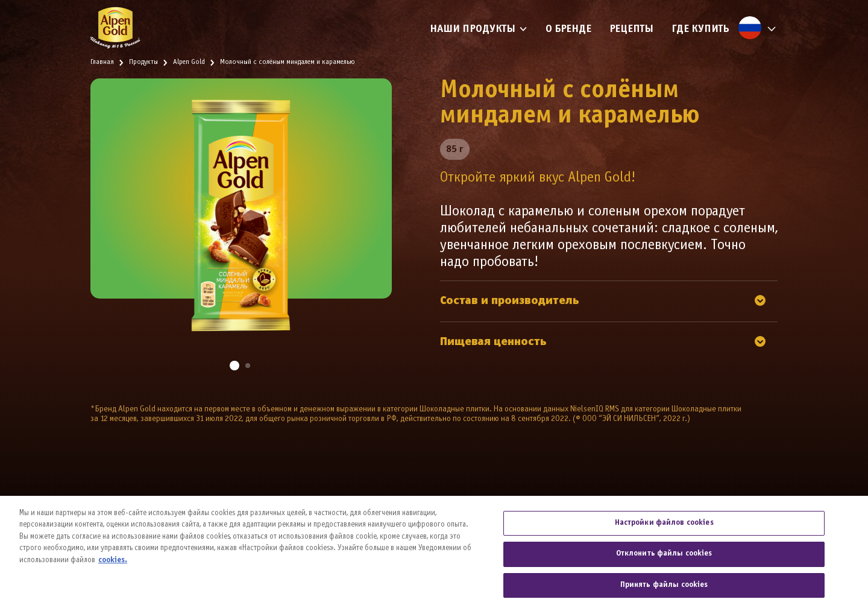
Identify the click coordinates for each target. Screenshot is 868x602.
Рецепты (631, 29)
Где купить (700, 29)
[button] (234, 366)
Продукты (143, 62)
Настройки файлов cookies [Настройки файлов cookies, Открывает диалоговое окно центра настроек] (664, 527)
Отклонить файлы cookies (664, 559)
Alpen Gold (189, 62)
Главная (102, 62)
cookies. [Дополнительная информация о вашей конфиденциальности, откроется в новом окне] (113, 565)
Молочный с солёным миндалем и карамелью (288, 62)
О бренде (568, 29)
